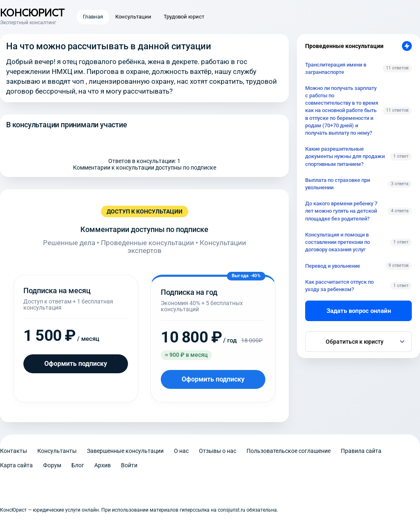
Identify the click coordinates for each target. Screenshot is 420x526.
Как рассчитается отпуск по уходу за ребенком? (339, 286)
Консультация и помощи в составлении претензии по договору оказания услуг (338, 242)
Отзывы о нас (218, 451)
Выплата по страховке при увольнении (338, 184)
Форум (52, 465)
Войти (129, 465)
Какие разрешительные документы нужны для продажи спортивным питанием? (345, 156)
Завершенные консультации (125, 451)
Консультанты (57, 451)
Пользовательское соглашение (289, 451)
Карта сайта (16, 465)
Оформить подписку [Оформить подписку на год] (213, 379)
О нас (181, 451)
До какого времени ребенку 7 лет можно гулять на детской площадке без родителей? (341, 211)
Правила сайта (361, 451)
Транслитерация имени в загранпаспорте (336, 68)
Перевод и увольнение (333, 266)
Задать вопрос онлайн (359, 311)
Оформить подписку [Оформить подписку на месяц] (76, 364)
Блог (78, 465)
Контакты (14, 451)
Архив (103, 465)
